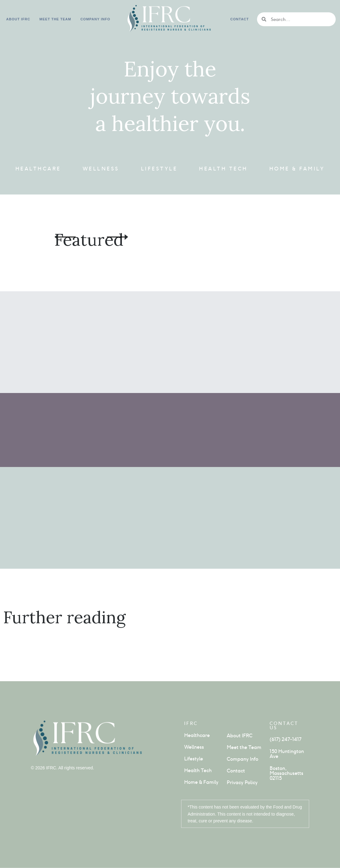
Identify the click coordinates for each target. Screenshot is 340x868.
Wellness (101, 169)
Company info (95, 19)
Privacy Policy (242, 782)
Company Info (243, 759)
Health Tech (223, 169)
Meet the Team (55, 19)
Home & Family (297, 169)
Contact (240, 19)
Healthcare (38, 169)
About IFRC (18, 19)
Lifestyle (159, 169)
